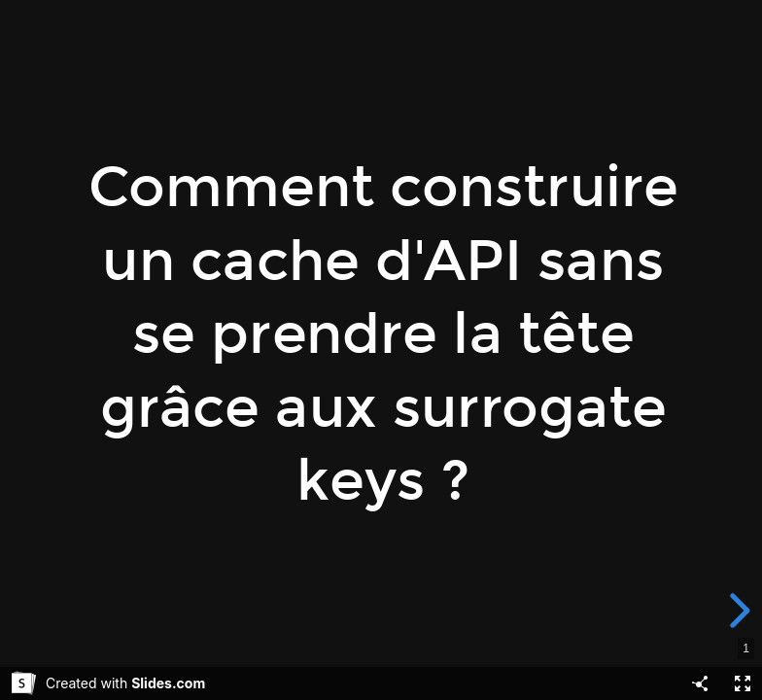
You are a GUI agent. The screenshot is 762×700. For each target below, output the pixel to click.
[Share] (700, 683)
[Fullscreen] (743, 683)
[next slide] (744, 611)
